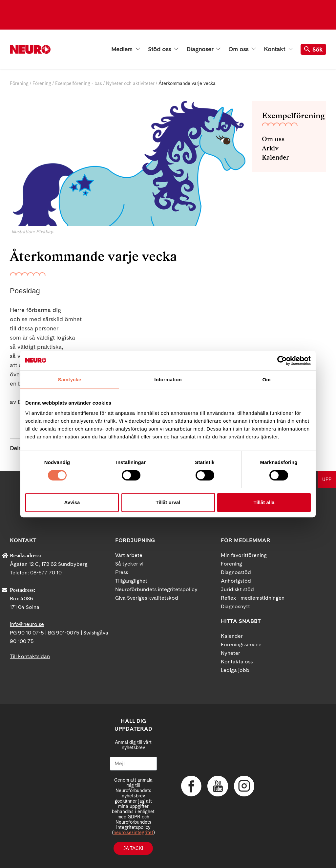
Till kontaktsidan (30, 656)
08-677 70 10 (46, 573)
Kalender (275, 157)
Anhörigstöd (236, 581)
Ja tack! (133, 848)
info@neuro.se (27, 624)
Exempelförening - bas (79, 83)
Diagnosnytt (235, 606)
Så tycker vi (129, 564)
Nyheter (231, 653)
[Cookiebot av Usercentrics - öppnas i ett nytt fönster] (282, 361)
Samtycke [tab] (70, 379)
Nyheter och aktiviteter (130, 83)
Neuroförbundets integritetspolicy (156, 589)
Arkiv (270, 148)
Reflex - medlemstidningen (253, 598)
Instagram (243, 786)
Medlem (126, 49)
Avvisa (72, 502)
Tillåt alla (264, 502)
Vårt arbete (129, 555)
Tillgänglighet (131, 581)
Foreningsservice (241, 645)
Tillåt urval (168, 502)
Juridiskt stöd (237, 589)
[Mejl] (133, 764)
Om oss (242, 49)
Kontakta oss (237, 662)
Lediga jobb (235, 670)
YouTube (217, 786)
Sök (313, 49)
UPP (327, 479)
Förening (19, 83)
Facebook (191, 786)
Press (122, 572)
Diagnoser (203, 49)
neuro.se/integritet (133, 833)
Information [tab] (168, 379)
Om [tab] (266, 379)
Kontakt (278, 49)
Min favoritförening (244, 555)
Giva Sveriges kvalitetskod (147, 598)
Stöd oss (163, 49)
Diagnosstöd (236, 572)
